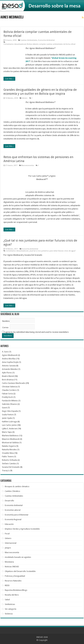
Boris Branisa (8, 380)
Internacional (11, 543)
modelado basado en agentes (18, 557)
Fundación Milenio (10, 401)
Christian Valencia (10, 387)
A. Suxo (5, 352)
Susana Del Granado (11, 467)
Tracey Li (6, 470)
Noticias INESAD (12, 567)
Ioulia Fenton (8, 415)
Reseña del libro (12, 595)
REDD (7, 585)
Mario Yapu (7, 432)
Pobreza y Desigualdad (15, 576)
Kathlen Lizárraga (9, 422)
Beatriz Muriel (8, 376)
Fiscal (7, 534)
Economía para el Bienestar (17, 515)
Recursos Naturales (13, 581)
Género (25, 98)
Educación (9, 524)
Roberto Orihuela (9, 460)
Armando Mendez (10, 369)
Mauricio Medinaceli (11, 439)
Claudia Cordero (9, 390)
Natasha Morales (9, 450)
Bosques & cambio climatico (17, 486)
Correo (5, 327)
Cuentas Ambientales (29, 40)
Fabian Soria (7, 394)
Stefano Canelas (9, 464)
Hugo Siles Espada (10, 411)
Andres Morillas (9, 359)
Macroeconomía (27, 165)
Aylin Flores (7, 373)
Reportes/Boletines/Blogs (16, 590)
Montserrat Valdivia (10, 443)
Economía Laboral (13, 510)
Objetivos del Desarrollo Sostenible (20, 571)
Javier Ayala (7, 418)
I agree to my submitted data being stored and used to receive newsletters (35, 332)
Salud (7, 600)
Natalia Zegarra (9, 446)
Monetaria (9, 562)
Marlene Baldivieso (10, 436)
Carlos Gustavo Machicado (14, 383)
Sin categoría (11, 609)
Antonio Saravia (9, 366)
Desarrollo (9, 501)
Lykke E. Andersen (10, 429)
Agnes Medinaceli (10, 355)
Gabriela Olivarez (9, 404)
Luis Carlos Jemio (9, 425)
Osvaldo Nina (8, 453)
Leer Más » (9, 79)
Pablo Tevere (8, 457)
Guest (4, 408)
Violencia (9, 614)
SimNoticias (10, 604)
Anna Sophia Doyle (10, 362)
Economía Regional (13, 519)
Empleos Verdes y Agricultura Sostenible (22, 529)
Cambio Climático (12, 491)
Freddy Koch (7, 397)
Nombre (6, 321)
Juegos (8, 548)
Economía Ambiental (46, 40)
